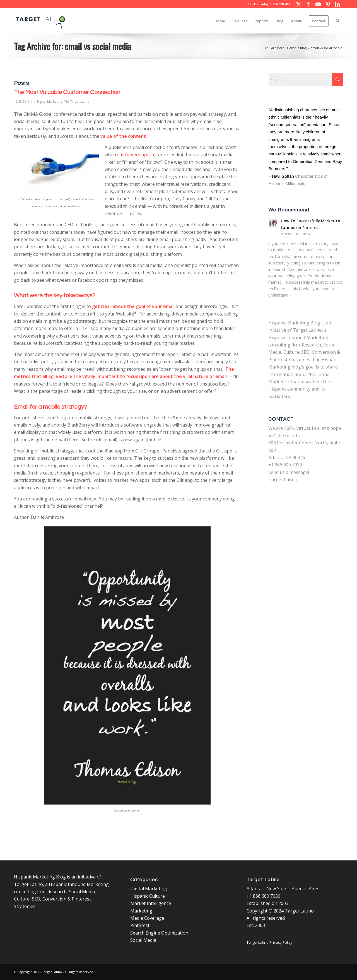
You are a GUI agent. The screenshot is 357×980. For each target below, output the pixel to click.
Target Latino (80, 101)
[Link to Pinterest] (328, 4)
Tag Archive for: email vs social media (73, 46)
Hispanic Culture (148, 896)
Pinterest (140, 925)
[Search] (338, 21)
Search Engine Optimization (159, 933)
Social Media (143, 940)
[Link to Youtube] (318, 4)
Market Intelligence (151, 903)
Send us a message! (289, 472)
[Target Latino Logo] (41, 21)
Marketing (141, 911)
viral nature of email (205, 376)
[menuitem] (220, 21)
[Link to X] (298, 4)
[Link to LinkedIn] (337, 4)
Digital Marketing (50, 101)
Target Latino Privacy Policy (269, 942)
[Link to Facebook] (308, 4)
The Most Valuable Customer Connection (67, 92)
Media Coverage (147, 918)
